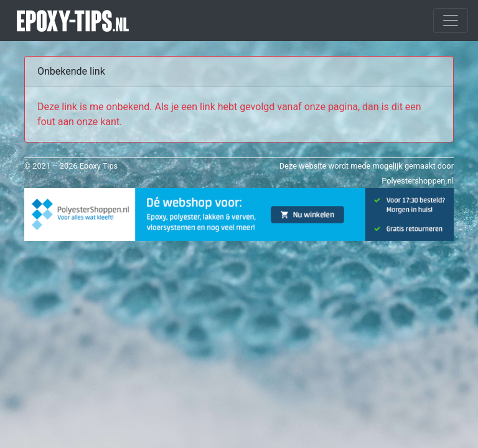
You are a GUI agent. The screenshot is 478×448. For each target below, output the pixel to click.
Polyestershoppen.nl (418, 181)
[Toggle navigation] (451, 21)
